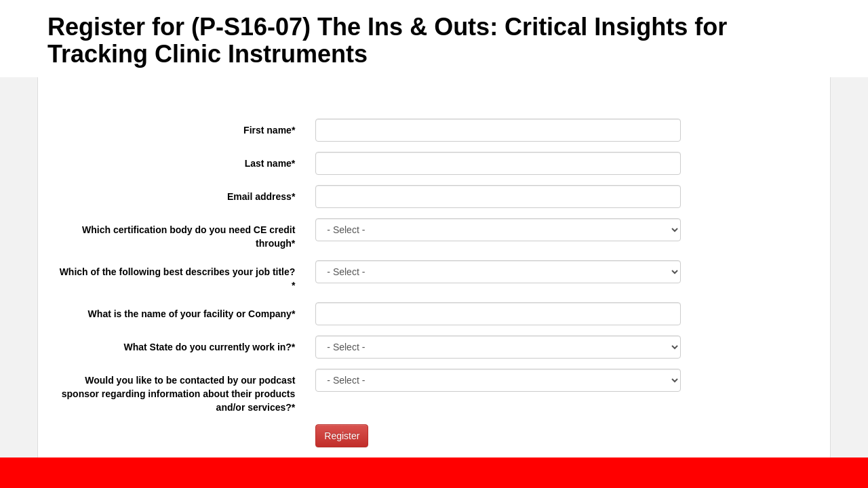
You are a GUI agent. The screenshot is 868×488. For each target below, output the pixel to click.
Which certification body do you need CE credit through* (189, 237)
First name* (269, 130)
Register (342, 436)
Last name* (270, 163)
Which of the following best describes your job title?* (178, 279)
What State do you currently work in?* (210, 347)
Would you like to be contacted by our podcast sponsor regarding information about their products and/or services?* (179, 394)
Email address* (261, 197)
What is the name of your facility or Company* (192, 314)
